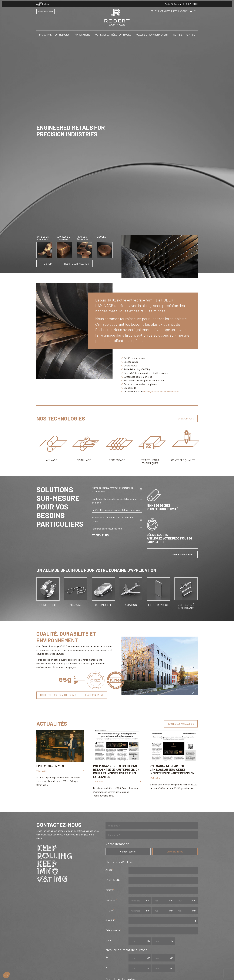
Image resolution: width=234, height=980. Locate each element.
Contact (183, 10)
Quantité (110, 920)
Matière (109, 890)
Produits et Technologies (54, 33)
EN (156, 10)
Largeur (109, 910)
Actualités (165, 10)
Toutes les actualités (181, 724)
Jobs (175, 10)
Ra (107, 957)
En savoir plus (186, 419)
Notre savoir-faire (183, 554)
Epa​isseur (111, 900)
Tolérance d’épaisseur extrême (107, 529)
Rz (107, 967)
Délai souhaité (113, 930)
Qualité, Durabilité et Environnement (161, 391)
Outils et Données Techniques (113, 33)
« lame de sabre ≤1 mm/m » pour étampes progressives (112, 489)
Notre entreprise (184, 33)
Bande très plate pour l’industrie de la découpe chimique (114, 501)
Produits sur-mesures (76, 264)
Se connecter (190, 3)
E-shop (43, 3)
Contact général (128, 852)
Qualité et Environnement (152, 33)
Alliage (109, 870)
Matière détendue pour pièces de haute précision (116, 510)
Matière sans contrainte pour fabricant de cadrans (112, 519)
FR (152, 10)
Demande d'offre (45, 10)
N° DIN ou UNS (113, 880)
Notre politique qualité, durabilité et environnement (72, 695)
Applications (82, 33)
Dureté (109, 940)
